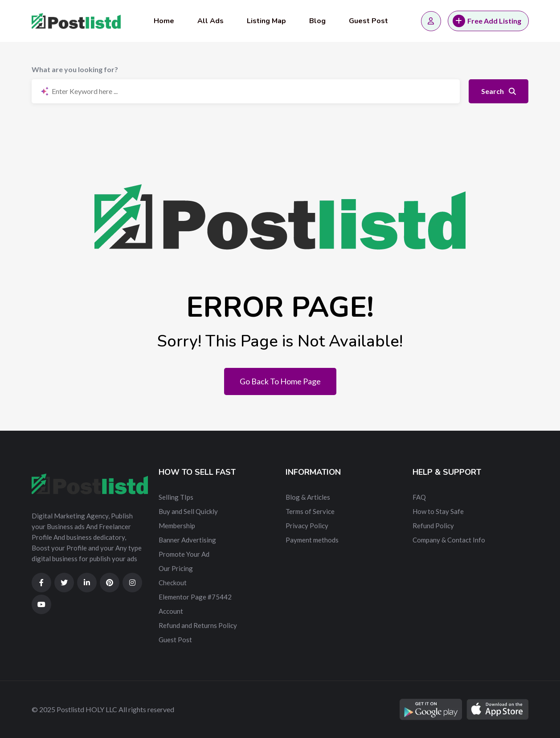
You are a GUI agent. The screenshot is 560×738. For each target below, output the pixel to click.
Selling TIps (176, 497)
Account (171, 611)
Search (499, 91)
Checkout (173, 583)
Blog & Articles (308, 497)
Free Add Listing (487, 21)
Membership (177, 526)
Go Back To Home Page (280, 381)
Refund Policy (433, 526)
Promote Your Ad (184, 554)
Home (164, 21)
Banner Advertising (187, 540)
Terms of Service (310, 511)
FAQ (419, 497)
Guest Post (368, 21)
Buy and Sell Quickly (188, 511)
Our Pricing (176, 568)
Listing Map (266, 21)
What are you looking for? (75, 69)
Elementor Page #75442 (195, 597)
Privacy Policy (307, 526)
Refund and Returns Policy (198, 625)
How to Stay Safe (438, 511)
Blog (317, 21)
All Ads (211, 21)
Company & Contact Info (449, 540)
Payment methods (312, 540)
